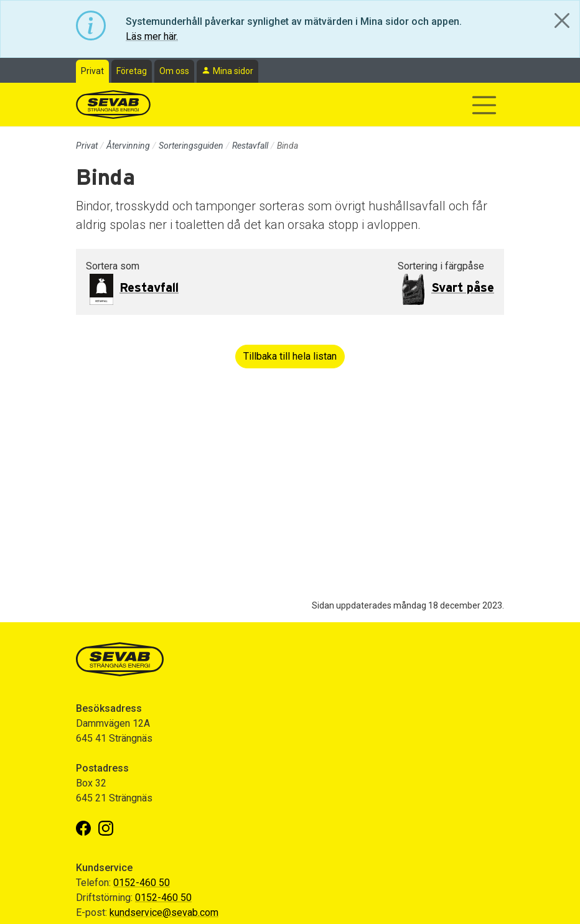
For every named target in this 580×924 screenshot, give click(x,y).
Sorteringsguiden (191, 146)
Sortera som (113, 266)
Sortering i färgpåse (441, 266)
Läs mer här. (152, 36)
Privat (92, 71)
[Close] (562, 21)
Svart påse (463, 288)
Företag (132, 71)
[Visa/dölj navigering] (484, 105)
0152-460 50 (142, 883)
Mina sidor (233, 71)
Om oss (174, 71)
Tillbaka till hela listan (290, 356)
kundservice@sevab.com (164, 912)
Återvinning (128, 146)
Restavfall (250, 146)
